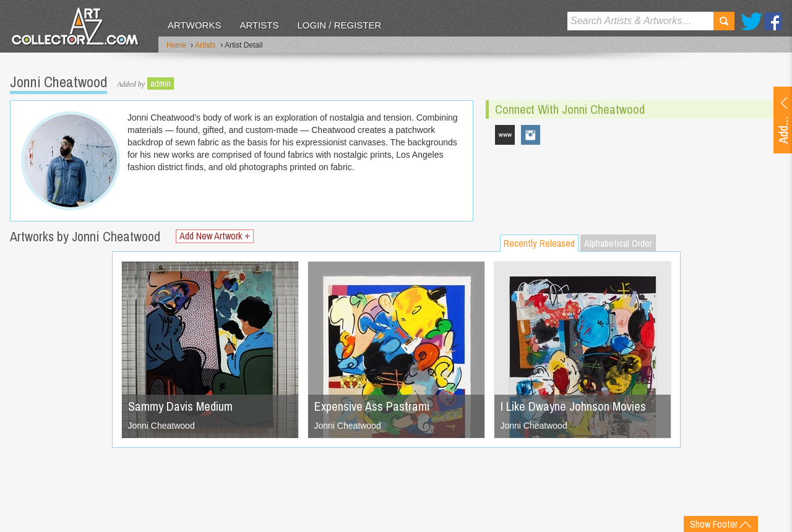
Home (176, 45)
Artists (259, 25)
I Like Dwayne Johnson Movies (573, 406)
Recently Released (539, 243)
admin (161, 84)
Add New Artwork (215, 236)
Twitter (751, 21)
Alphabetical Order (618, 243)
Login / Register (339, 25)
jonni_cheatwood (531, 135)
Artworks (194, 25)
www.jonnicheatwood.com (505, 135)
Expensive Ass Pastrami (372, 406)
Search (724, 21)
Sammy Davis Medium (180, 406)
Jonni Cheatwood (161, 426)
